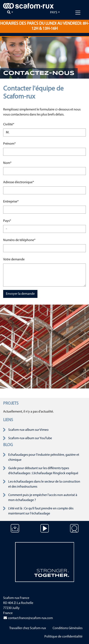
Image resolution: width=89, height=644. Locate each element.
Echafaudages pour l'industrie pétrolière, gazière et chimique (44, 457)
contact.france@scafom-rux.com (28, 618)
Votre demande (14, 260)
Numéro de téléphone (19, 240)
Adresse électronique (19, 182)
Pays (54, 13)
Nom (16, 163)
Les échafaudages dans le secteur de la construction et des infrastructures (44, 484)
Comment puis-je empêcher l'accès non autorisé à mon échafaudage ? (43, 498)
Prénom (16, 143)
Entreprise (16, 201)
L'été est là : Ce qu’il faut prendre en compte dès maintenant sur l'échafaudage (41, 511)
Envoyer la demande (20, 294)
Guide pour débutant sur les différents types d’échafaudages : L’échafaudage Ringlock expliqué (43, 471)
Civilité (16, 124)
